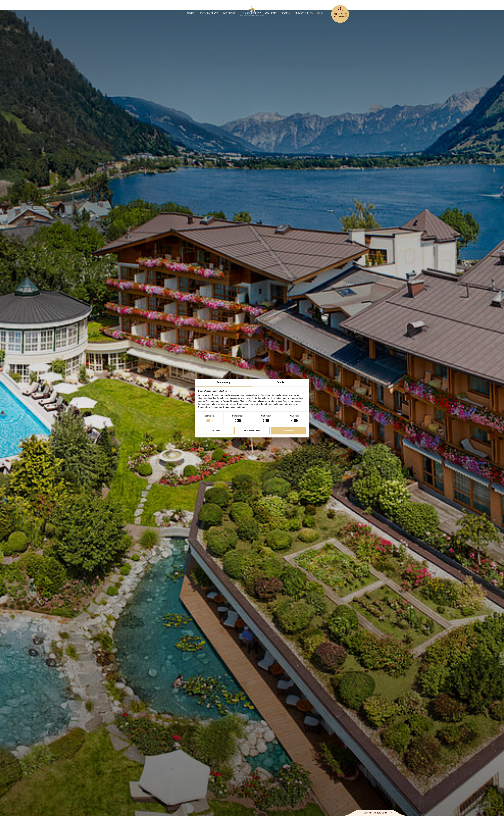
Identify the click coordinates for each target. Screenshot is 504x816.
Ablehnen (216, 431)
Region (286, 13)
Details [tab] (280, 382)
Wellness (229, 13)
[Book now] (340, 14)
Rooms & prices (209, 13)
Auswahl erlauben (252, 431)
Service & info (304, 13)
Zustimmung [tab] (224, 382)
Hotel (191, 13)
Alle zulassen (288, 431)
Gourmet (271, 13)
